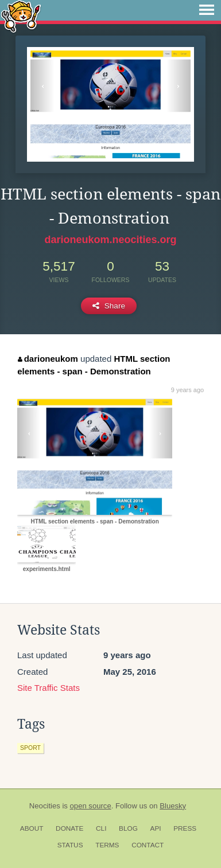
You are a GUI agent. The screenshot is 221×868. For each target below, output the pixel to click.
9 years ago (187, 390)
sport (30, 748)
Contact (148, 845)
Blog (128, 828)
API (156, 828)
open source (91, 806)
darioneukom (48, 359)
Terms (107, 845)
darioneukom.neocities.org (110, 240)
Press (185, 828)
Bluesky (173, 806)
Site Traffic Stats (49, 688)
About (32, 828)
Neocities (45, 806)
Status (70, 845)
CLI (101, 828)
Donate (69, 828)
